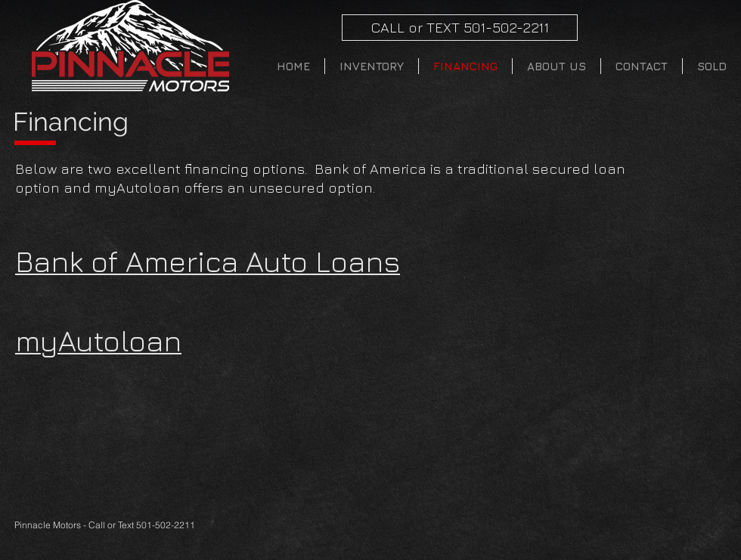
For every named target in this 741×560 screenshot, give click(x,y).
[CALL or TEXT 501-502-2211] (460, 28)
